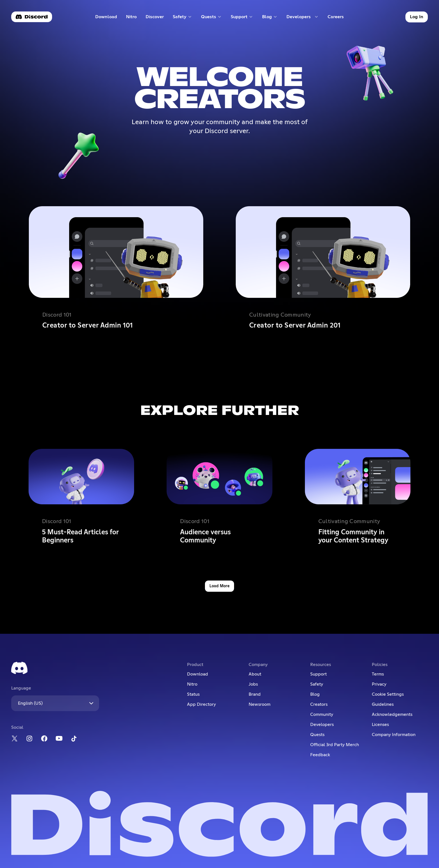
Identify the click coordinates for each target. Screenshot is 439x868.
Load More (219, 586)
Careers (338, 18)
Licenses (380, 725)
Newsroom (260, 704)
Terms (378, 674)
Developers (322, 725)
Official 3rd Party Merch (335, 745)
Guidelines (383, 704)
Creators (319, 704)
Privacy (379, 684)
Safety (317, 684)
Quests (317, 735)
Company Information (394, 735)
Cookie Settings (388, 694)
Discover (156, 18)
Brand (255, 694)
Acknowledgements (392, 714)
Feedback (320, 755)
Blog (315, 694)
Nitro (134, 18)
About (255, 674)
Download (106, 18)
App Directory (201, 704)
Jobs (253, 684)
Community (322, 714)
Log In (417, 17)
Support (318, 674)
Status (193, 694)
